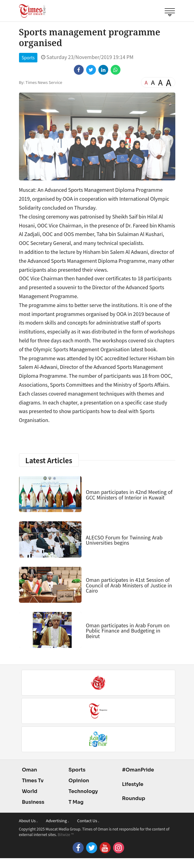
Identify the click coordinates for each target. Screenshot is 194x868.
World (30, 791)
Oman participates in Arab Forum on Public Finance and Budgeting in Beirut (128, 631)
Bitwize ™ (66, 834)
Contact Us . (88, 821)
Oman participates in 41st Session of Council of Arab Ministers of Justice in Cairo (129, 585)
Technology (83, 791)
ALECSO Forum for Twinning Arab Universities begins (124, 540)
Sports (28, 57)
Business (33, 802)
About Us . (28, 821)
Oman (30, 770)
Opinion (79, 781)
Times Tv (33, 781)
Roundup (133, 798)
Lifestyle (133, 784)
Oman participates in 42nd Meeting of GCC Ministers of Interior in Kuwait (129, 495)
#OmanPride (138, 770)
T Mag (76, 802)
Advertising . (57, 821)
